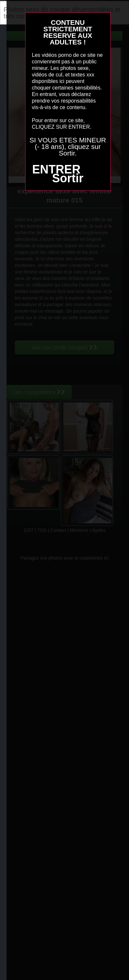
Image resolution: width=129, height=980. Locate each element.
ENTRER (56, 169)
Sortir (68, 178)
